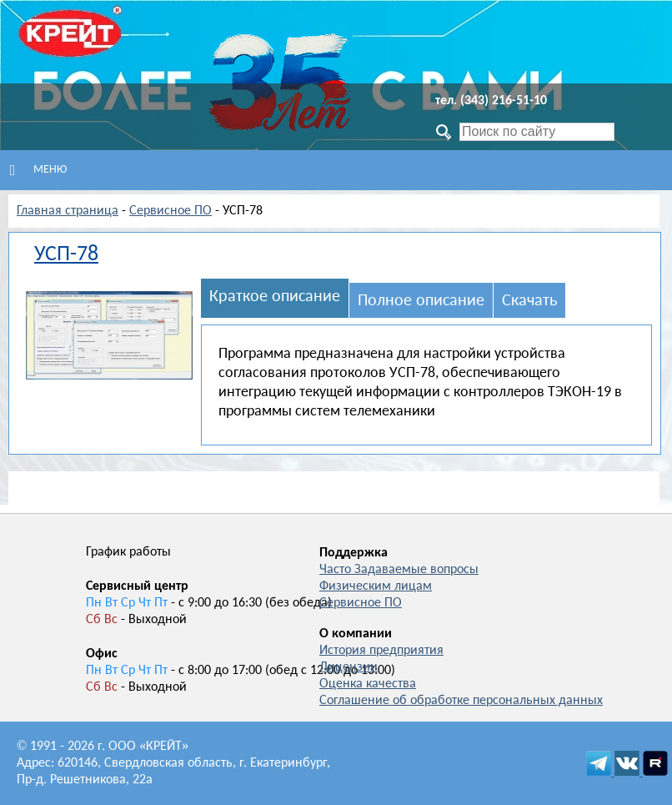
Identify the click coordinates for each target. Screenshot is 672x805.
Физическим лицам (376, 586)
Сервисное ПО (171, 211)
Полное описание (421, 301)
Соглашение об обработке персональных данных (461, 701)
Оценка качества (368, 684)
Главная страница (68, 211)
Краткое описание (275, 297)
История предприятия (381, 651)
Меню (38, 170)
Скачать (529, 301)
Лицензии (349, 667)
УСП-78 (66, 255)
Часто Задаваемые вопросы (399, 570)
